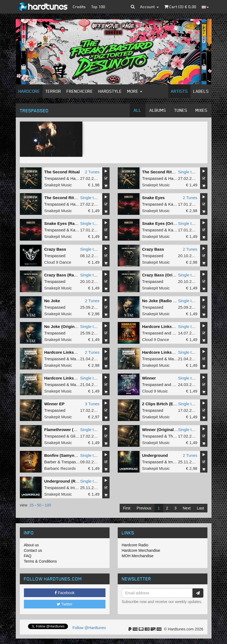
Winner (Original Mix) (163, 430)
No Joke (52, 301)
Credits (79, 7)
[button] (133, 7)
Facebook (65, 593)
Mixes (201, 110)
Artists (179, 91)
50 (39, 505)
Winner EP (55, 404)
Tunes (181, 110)
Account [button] (150, 7)
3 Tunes (92, 404)
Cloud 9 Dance (58, 262)
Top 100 (98, 7)
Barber (50, 462)
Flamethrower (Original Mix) (71, 430)
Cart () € (180, 7)
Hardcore (29, 91)
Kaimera (176, 204)
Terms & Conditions (40, 561)
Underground (155, 455)
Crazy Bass (55, 249)
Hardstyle (110, 91)
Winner (149, 378)
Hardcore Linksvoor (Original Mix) (77, 378)
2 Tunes (92, 172)
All (138, 110)
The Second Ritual (62, 172)
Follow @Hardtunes (89, 628)
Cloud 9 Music (155, 391)
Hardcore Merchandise (141, 550)
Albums (158, 110)
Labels (201, 91)
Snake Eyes (153, 198)
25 (32, 505)
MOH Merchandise (138, 556)
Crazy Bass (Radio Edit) (67, 275)
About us (31, 545)
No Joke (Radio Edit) (162, 301)
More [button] (135, 91)
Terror (53, 91)
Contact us (33, 550)
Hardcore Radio (135, 545)
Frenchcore (80, 91)
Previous (144, 508)
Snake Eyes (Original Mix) (167, 223)
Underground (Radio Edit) (69, 481)
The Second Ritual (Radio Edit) (74, 198)
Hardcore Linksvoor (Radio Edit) (173, 352)
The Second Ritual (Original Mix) (174, 172)
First (127, 508)
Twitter (65, 604)
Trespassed (55, 178)
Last (200, 508)
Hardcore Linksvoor (161, 326)
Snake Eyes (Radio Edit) (68, 223)
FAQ (28, 556)
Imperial (175, 462)
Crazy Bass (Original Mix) (167, 275)
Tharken (175, 436)
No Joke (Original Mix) (66, 326)
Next (187, 508)
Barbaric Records (60, 468)
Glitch (76, 436)
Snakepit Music (58, 185)
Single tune (188, 172)
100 (48, 505)
